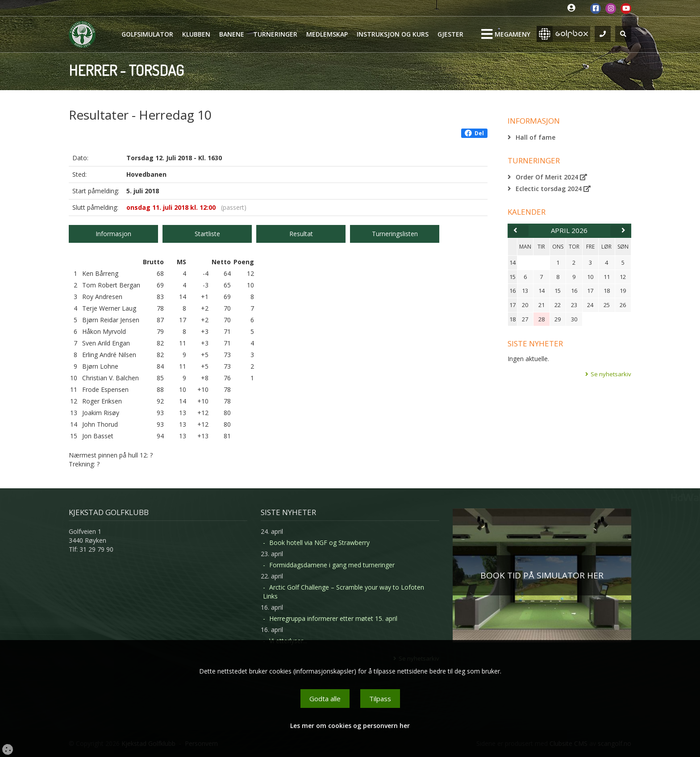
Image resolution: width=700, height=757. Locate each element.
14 (512, 262)
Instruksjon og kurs (393, 34)
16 (512, 291)
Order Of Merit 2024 (551, 177)
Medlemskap (327, 34)
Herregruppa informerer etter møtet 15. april (333, 618)
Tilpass (380, 699)
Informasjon (113, 234)
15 (512, 277)
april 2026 (569, 230)
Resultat (301, 234)
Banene (232, 34)
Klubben (196, 34)
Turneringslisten (395, 234)
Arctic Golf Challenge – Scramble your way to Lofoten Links (344, 592)
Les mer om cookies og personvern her (350, 726)
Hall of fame (535, 137)
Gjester (450, 34)
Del (474, 133)
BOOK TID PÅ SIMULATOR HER (542, 575)
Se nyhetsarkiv (611, 374)
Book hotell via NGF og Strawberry (319, 543)
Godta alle (325, 699)
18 (512, 319)
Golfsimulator (147, 34)
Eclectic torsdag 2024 (553, 189)
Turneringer (275, 34)
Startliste (207, 234)
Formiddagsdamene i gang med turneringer (332, 565)
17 (512, 305)
